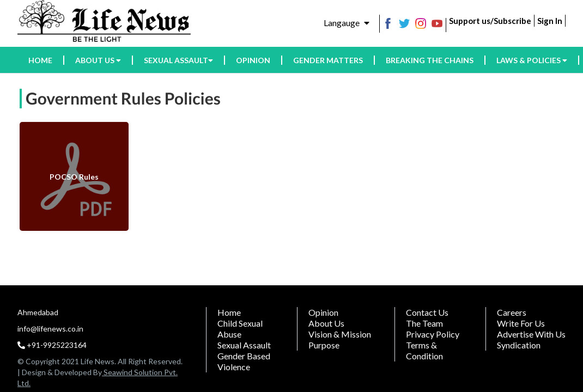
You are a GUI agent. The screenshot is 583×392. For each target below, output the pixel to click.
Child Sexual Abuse (240, 329)
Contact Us (427, 312)
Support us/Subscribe (490, 21)
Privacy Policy (433, 334)
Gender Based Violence (244, 361)
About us (98, 60)
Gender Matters (328, 60)
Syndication (519, 345)
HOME (40, 60)
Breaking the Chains (430, 60)
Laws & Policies (532, 60)
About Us (326, 323)
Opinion (253, 60)
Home (229, 312)
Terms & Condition (424, 350)
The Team (424, 323)
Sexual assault (178, 60)
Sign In (550, 21)
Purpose (324, 345)
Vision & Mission (340, 334)
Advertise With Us (531, 334)
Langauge (347, 23)
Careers (512, 312)
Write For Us (521, 323)
